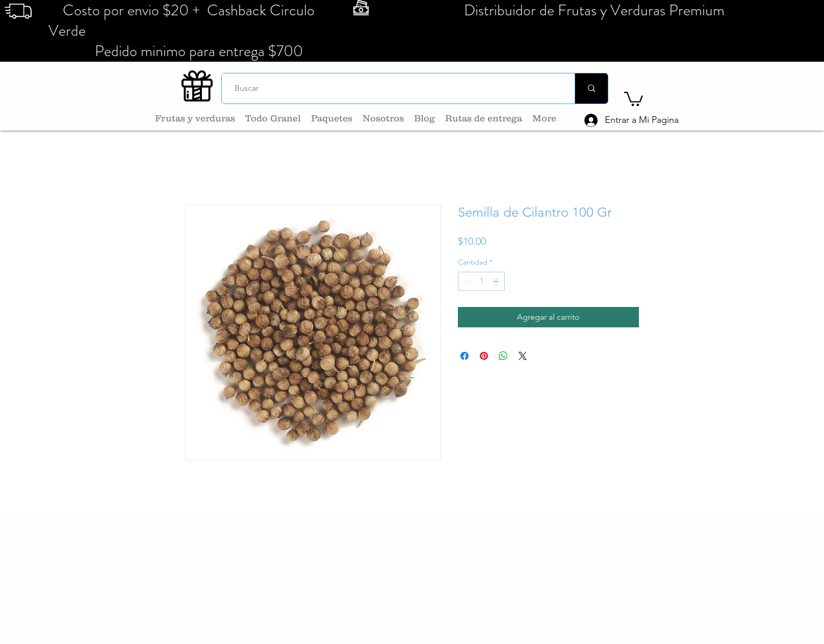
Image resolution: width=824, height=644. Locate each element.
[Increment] (497, 281)
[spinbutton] (481, 281)
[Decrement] (466, 281)
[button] (634, 98)
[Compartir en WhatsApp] (503, 356)
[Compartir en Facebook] (465, 356)
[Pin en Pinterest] (484, 356)
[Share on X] (523, 356)
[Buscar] (394, 88)
